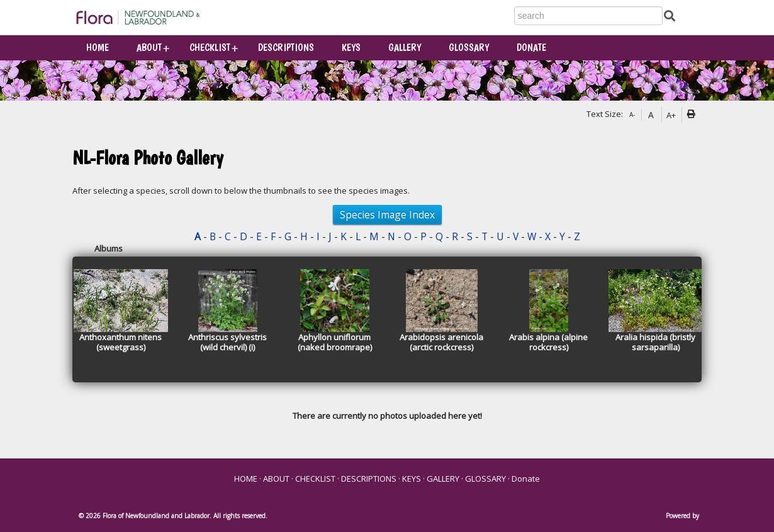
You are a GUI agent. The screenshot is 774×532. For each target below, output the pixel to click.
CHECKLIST (210, 47)
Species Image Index (387, 214)
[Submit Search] (670, 15)
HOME (98, 47)
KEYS (351, 47)
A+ (671, 115)
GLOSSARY (469, 47)
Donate (531, 47)
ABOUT (149, 47)
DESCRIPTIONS (286, 47)
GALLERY (405, 47)
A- (632, 114)
